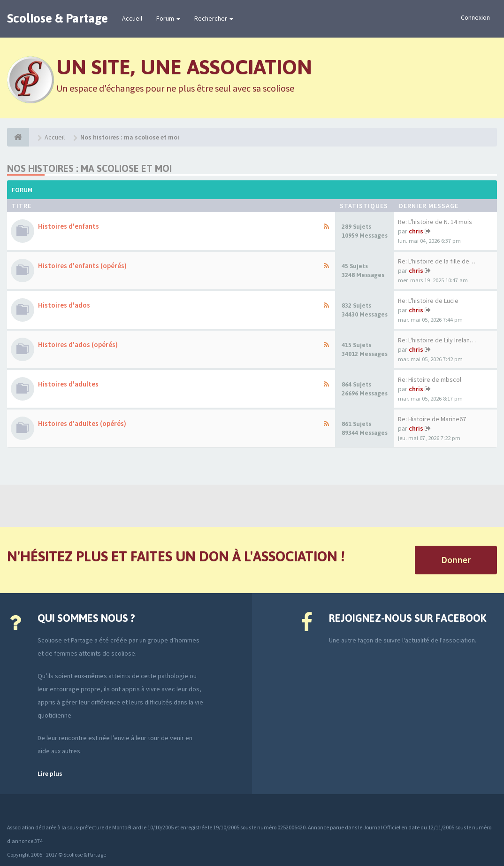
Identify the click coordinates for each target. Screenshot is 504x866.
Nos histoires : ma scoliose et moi (89, 168)
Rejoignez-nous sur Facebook (408, 618)
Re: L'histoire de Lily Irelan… (437, 340)
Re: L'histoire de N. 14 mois (435, 222)
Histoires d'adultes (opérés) (82, 423)
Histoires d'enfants (69, 226)
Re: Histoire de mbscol (430, 379)
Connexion (475, 17)
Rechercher (214, 18)
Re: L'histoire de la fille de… (437, 261)
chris (416, 231)
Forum (168, 18)
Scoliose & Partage (57, 18)
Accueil (132, 18)
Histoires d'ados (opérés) (78, 344)
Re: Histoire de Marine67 (432, 419)
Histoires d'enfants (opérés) (82, 266)
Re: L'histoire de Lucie (428, 301)
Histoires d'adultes (68, 384)
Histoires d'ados (64, 305)
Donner (456, 560)
